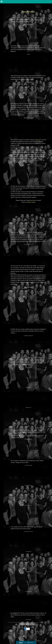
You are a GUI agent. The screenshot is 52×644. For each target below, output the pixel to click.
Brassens (38, 140)
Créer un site (30, 642)
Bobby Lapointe (31, 202)
